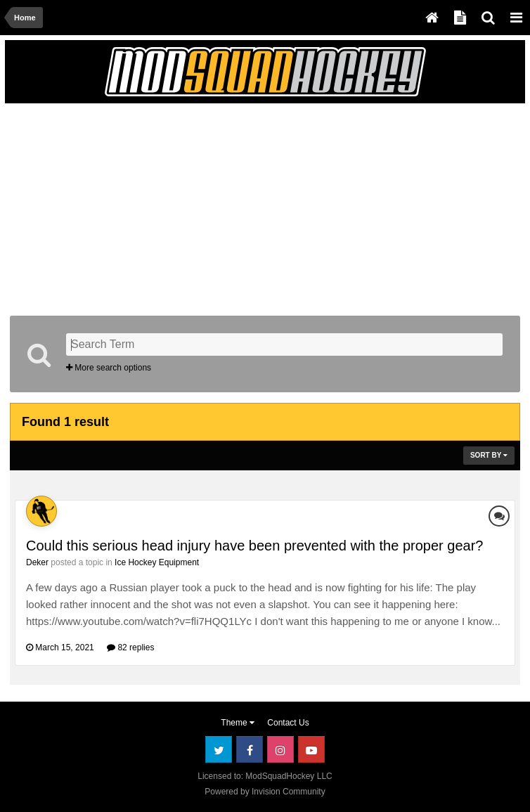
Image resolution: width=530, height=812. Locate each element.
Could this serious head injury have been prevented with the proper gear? (254, 546)
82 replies (130, 647)
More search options (109, 368)
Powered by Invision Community (265, 792)
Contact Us (288, 723)
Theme (238, 723)
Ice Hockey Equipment (157, 562)
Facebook (250, 749)
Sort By (489, 455)
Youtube (311, 749)
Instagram (280, 749)
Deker (37, 562)
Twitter (219, 749)
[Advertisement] (174, 207)
